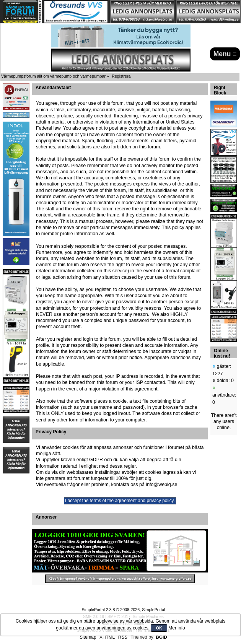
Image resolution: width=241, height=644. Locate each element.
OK (159, 628)
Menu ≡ (225, 54)
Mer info (177, 628)
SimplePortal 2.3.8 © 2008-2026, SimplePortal (123, 610)
